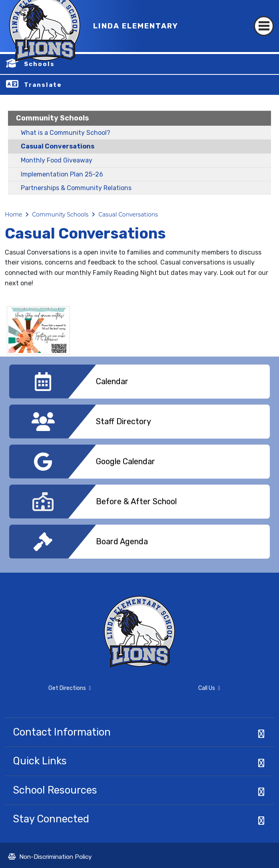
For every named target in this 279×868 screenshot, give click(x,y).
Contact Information (62, 732)
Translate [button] (43, 85)
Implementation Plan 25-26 (62, 174)
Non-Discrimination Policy (50, 858)
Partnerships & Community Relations (76, 188)
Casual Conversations (58, 146)
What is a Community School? (66, 133)
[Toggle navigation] (264, 19)
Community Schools (53, 118)
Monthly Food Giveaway (57, 160)
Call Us (182, 690)
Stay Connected (51, 819)
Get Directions (48, 692)
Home (13, 214)
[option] (139, 385)
